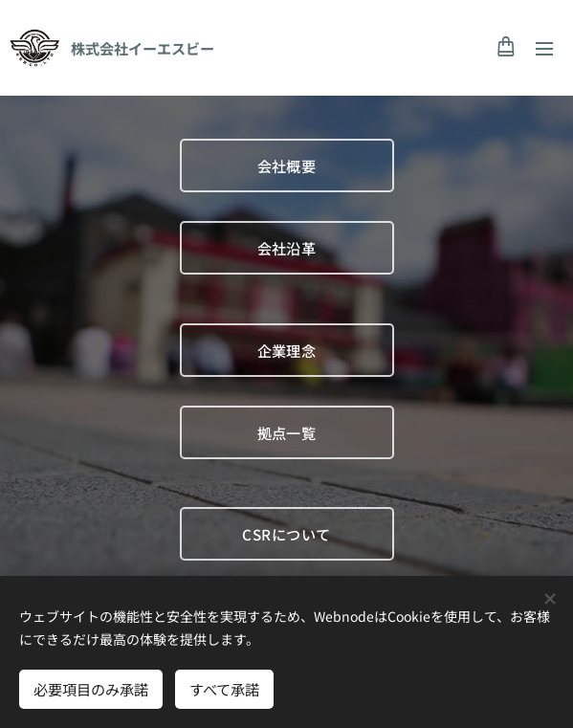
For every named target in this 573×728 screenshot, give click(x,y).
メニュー (544, 49)
